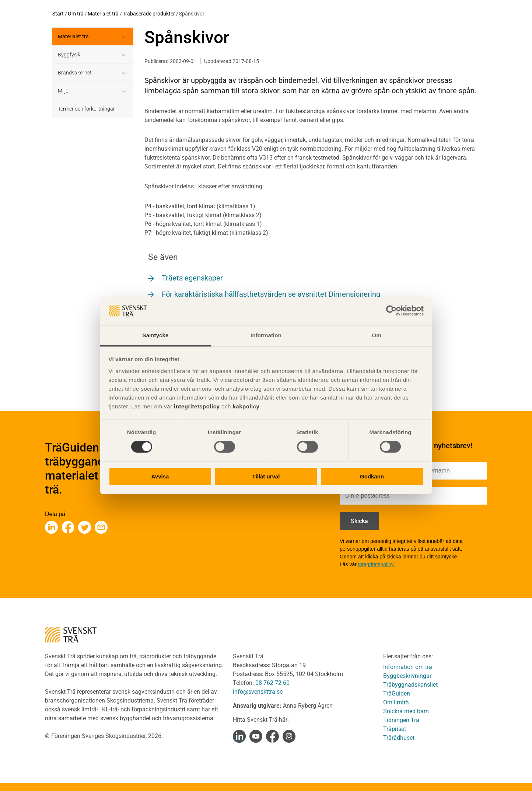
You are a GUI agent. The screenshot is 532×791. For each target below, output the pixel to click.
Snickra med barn (406, 711)
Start (58, 14)
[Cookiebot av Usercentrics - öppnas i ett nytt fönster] (391, 311)
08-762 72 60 (272, 683)
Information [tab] (266, 335)
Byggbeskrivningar (407, 676)
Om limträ (396, 702)
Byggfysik (69, 55)
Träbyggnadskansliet (410, 685)
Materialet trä (103, 14)
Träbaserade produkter (149, 14)
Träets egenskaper (192, 278)
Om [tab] (376, 335)
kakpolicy (246, 406)
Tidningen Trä (401, 720)
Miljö (63, 91)
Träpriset (395, 729)
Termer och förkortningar (86, 109)
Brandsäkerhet (75, 73)
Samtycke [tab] (156, 335)
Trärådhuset (399, 738)
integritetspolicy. (376, 564)
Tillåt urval (266, 476)
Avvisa (160, 476)
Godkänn (372, 476)
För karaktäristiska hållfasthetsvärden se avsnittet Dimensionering (271, 294)
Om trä (76, 14)
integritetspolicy (196, 406)
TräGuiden (397, 694)
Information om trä (408, 667)
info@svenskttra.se (258, 692)
